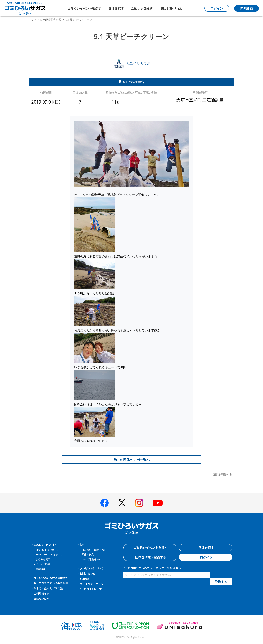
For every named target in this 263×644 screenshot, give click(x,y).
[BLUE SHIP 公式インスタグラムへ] (139, 503)
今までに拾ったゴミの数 (50, 588)
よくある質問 (44, 559)
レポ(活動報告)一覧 (51, 20)
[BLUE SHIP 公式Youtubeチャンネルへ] (158, 503)
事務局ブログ (42, 599)
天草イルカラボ (131, 63)
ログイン (206, 557)
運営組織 (41, 569)
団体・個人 (88, 554)
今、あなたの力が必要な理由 (52, 583)
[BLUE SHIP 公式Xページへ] (122, 503)
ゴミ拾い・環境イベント (96, 550)
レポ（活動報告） (92, 559)
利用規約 (85, 579)
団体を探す (116, 8)
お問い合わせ (88, 573)
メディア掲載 (43, 564)
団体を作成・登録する (150, 557)
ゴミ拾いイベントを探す (84, 8)
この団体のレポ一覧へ (131, 460)
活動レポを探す (142, 8)
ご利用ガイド (42, 593)
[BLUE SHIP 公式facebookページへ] (105, 503)
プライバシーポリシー (94, 584)
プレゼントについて (93, 568)
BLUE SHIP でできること (50, 554)
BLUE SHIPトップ (91, 589)
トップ (32, 20)
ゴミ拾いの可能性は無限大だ (52, 578)
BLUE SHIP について (48, 550)
